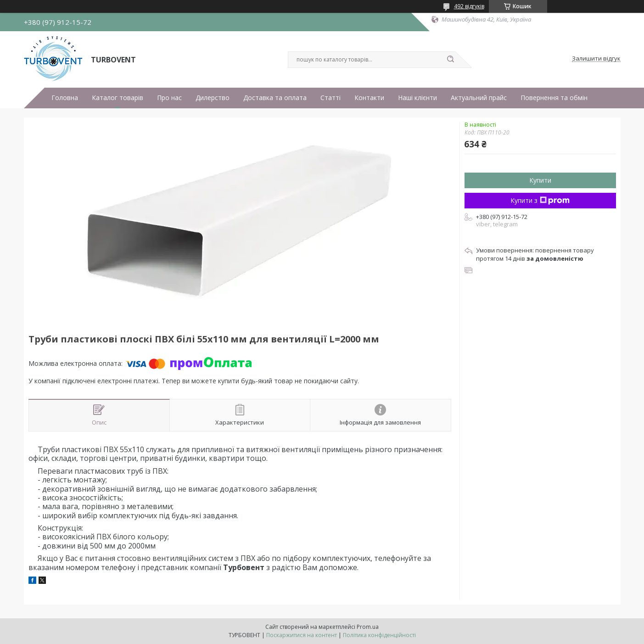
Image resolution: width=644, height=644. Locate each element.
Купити (540, 180)
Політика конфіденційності (379, 635)
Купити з (540, 200)
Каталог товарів (118, 98)
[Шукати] (451, 60)
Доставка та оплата (275, 98)
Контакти (369, 98)
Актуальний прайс (479, 98)
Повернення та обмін (554, 98)
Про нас (169, 98)
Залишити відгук (596, 59)
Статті (330, 98)
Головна (65, 98)
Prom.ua (368, 627)
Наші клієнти (417, 98)
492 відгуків (469, 6)
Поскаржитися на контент (302, 635)
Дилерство (213, 98)
